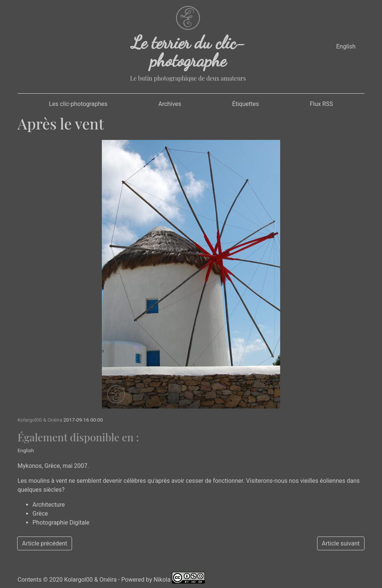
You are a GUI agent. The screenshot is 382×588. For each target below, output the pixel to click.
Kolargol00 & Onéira (90, 580)
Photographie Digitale (61, 523)
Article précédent (45, 543)
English (346, 46)
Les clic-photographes (78, 104)
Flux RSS (321, 104)
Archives (170, 104)
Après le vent (61, 123)
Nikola (162, 580)
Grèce (40, 514)
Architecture (49, 505)
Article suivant (341, 543)
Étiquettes (245, 104)
